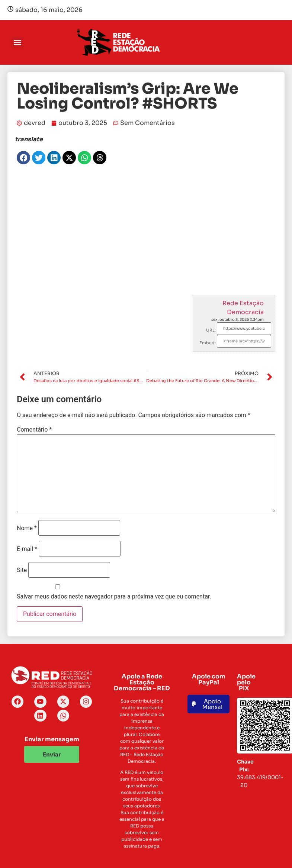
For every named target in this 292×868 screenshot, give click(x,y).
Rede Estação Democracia (243, 308)
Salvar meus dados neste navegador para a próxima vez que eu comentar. (114, 597)
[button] (17, 43)
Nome (27, 528)
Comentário (34, 430)
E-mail (27, 549)
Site (22, 570)
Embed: (208, 343)
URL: (211, 330)
